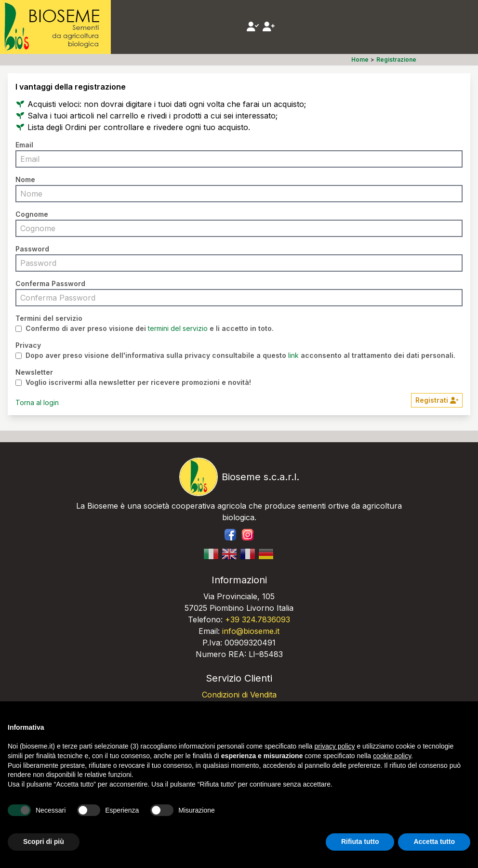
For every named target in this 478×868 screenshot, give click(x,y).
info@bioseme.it (251, 631)
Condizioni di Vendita (239, 695)
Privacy (28, 345)
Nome (25, 179)
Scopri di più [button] (44, 842)
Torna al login (37, 402)
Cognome (32, 214)
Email (24, 145)
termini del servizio (178, 328)
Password (32, 249)
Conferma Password (50, 283)
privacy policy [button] (335, 746)
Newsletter (34, 372)
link (293, 355)
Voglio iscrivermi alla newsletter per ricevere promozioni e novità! (138, 382)
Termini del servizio (49, 318)
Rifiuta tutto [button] (360, 842)
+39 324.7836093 (258, 619)
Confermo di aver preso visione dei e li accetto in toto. (150, 329)
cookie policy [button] (392, 756)
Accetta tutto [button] (434, 842)
